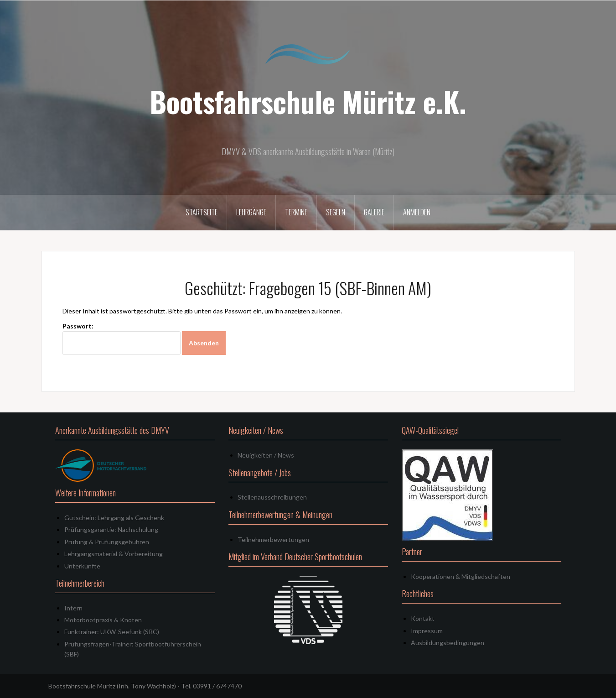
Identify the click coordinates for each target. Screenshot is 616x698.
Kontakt (423, 618)
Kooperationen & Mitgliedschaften (461, 576)
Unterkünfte (82, 566)
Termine (296, 212)
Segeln (336, 212)
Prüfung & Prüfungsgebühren (107, 542)
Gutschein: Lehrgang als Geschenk (114, 518)
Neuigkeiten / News (266, 455)
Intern (73, 608)
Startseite (202, 212)
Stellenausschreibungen (272, 497)
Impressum (427, 631)
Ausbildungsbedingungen (448, 643)
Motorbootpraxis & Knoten (103, 620)
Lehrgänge (251, 212)
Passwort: (122, 339)
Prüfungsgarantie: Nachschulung (111, 529)
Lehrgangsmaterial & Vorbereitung (114, 554)
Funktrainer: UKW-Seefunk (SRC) (112, 632)
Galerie (374, 212)
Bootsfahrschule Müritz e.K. (308, 101)
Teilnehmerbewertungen (273, 539)
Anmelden (417, 212)
